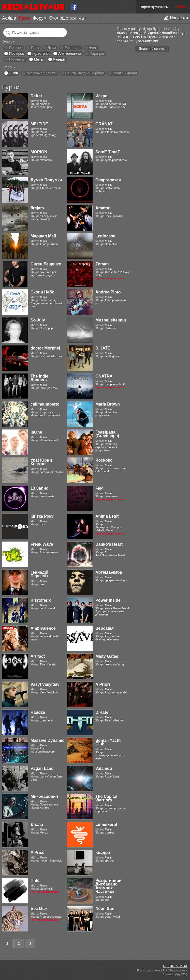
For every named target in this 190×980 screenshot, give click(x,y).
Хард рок (97, 53)
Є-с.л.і (37, 824)
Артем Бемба (109, 572)
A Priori (103, 684)
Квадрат (104, 853)
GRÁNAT (104, 124)
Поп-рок (16, 48)
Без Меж (39, 909)
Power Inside (108, 600)
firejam (37, 208)
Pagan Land (42, 768)
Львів (13, 73)
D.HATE (103, 348)
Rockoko (104, 460)
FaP (99, 488)
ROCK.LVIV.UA (175, 966)
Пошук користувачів (149, 970)
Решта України (125, 73)
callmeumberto (45, 404)
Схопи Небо (42, 292)
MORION (39, 152)
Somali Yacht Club (108, 742)
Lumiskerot (106, 824)
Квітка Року (42, 516)
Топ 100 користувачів (175, 970)
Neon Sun (105, 909)
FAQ (185, 975)
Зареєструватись (154, 7)
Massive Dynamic (47, 740)
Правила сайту (172, 975)
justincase (105, 236)
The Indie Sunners (39, 378)
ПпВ (35, 881)
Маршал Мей (43, 236)
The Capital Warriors (106, 798)
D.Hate (102, 712)
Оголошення (62, 18)
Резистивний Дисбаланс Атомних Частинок (108, 886)
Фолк (93, 48)
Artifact (38, 656)
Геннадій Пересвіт (39, 574)
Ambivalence (43, 628)
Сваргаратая (108, 180)
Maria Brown (108, 404)
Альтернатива (70, 53)
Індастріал (41, 53)
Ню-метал (17, 59)
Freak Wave (42, 544)
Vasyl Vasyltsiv (45, 684)
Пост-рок (17, 53)
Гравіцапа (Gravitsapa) (107, 434)
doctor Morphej (45, 348)
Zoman (102, 264)
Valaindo (104, 768)
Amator (103, 208)
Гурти (24, 18)
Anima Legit (107, 516)
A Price (38, 853)
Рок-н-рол (73, 48)
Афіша (9, 18)
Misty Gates (107, 656)
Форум (40, 18)
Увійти (181, 7)
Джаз (52, 48)
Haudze (38, 712)
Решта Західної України (85, 73)
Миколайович (44, 796)
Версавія (105, 628)
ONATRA (104, 376)
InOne (36, 432)
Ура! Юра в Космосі (42, 462)
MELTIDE (39, 124)
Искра (101, 96)
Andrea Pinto (108, 292)
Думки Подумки (46, 180)
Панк (35, 48)
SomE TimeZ (108, 152)
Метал (39, 59)
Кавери (59, 59)
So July (38, 320)
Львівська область (42, 73)
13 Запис (39, 488)
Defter (36, 96)
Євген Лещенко (46, 264)
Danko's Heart (109, 544)
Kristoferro (41, 600)
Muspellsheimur (111, 320)
